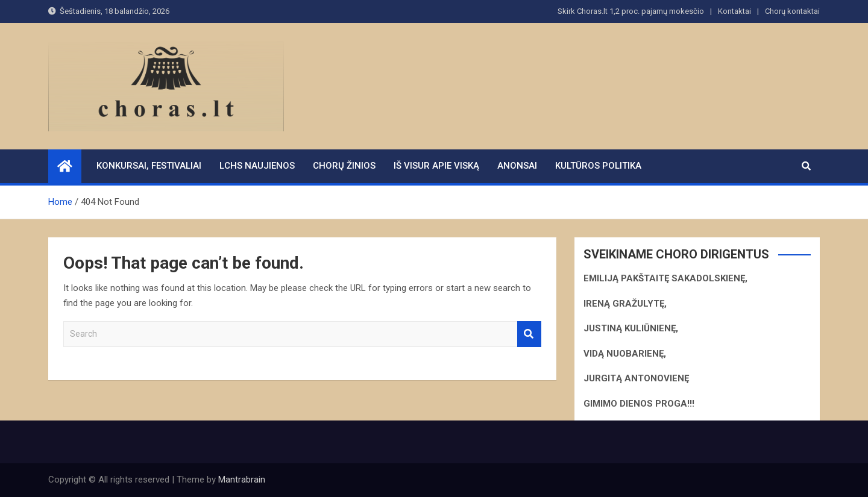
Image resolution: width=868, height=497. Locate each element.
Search (529, 334)
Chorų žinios (344, 166)
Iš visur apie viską (436, 166)
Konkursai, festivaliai (149, 166)
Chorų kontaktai (792, 11)
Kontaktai (734, 11)
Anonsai (517, 166)
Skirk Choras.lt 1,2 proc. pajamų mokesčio (631, 11)
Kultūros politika (598, 166)
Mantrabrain (242, 480)
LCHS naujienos (257, 166)
